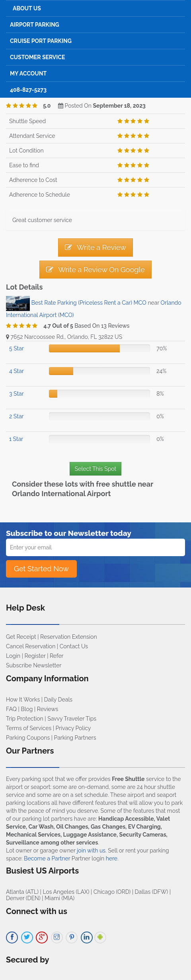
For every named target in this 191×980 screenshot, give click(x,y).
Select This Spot (95, 469)
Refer (57, 656)
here (112, 858)
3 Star (17, 394)
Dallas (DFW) (152, 892)
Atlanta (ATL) (22, 892)
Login (13, 656)
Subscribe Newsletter (34, 665)
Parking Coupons (28, 738)
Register (35, 656)
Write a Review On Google (95, 270)
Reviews (48, 709)
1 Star (16, 439)
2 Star (16, 416)
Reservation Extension (69, 637)
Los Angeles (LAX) (66, 892)
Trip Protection (25, 719)
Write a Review (95, 247)
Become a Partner (47, 858)
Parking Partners (75, 738)
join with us (91, 850)
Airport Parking (35, 25)
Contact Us (74, 646)
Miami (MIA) (59, 898)
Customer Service (37, 57)
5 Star (17, 348)
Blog (27, 709)
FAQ (11, 709)
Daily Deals (58, 700)
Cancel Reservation (31, 646)
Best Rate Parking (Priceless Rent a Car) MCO (89, 303)
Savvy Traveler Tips (72, 719)
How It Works (23, 700)
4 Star (17, 371)
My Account (28, 73)
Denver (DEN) (23, 898)
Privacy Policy (73, 728)
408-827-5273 (28, 90)
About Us (27, 8)
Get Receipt (21, 637)
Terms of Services (29, 728)
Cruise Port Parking (41, 41)
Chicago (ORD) (112, 892)
